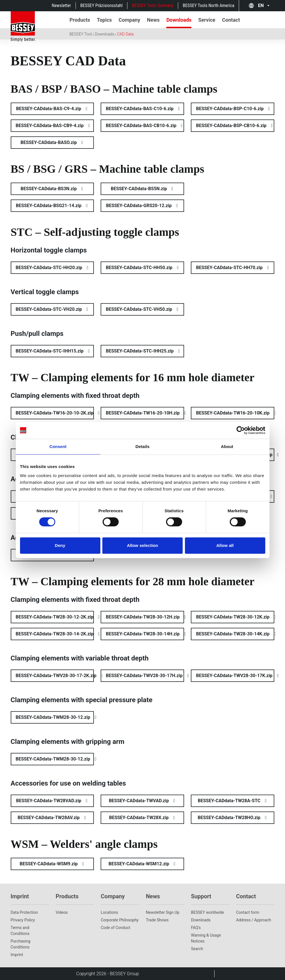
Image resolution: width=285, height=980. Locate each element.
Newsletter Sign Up (163, 912)
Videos (62, 912)
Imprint (17, 955)
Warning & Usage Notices (206, 938)
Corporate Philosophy (120, 920)
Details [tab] (143, 446)
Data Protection (24, 912)
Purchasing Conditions (21, 944)
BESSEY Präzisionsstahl (101, 5)
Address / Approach (254, 920)
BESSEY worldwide (208, 912)
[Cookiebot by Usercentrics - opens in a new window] (241, 430)
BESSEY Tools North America (208, 5)
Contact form (248, 912)
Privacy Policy (23, 920)
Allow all (225, 545)
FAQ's (196, 928)
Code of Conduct (116, 928)
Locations (110, 912)
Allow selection (142, 545)
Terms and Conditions (20, 931)
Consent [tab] (58, 446)
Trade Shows (157, 920)
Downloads (104, 34)
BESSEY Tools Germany (153, 5)
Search (197, 949)
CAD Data (125, 34)
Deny (60, 545)
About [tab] (227, 446)
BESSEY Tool (81, 34)
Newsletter (61, 5)
